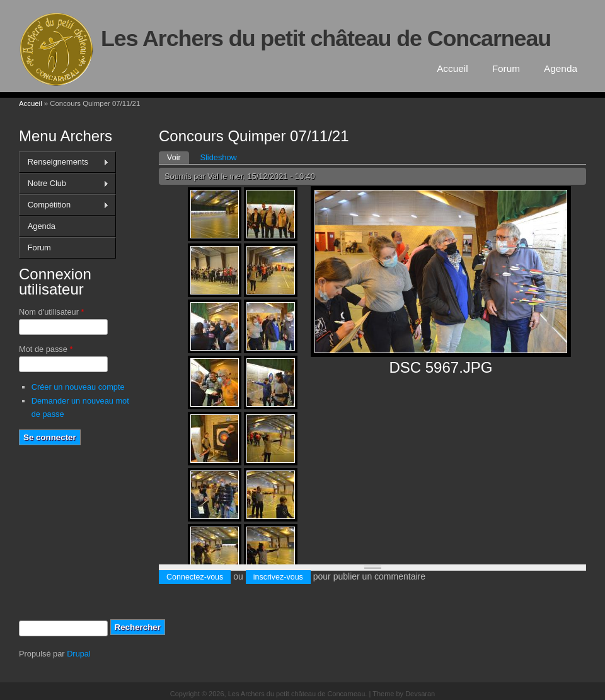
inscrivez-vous (278, 577)
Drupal (79, 654)
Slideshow (218, 157)
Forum (506, 68)
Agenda (561, 68)
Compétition (64, 205)
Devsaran (420, 694)
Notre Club (64, 184)
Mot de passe (46, 349)
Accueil (452, 68)
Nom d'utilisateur (51, 312)
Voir (178, 157)
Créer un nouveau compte (78, 387)
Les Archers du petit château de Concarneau (326, 38)
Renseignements (64, 162)
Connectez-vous (195, 577)
